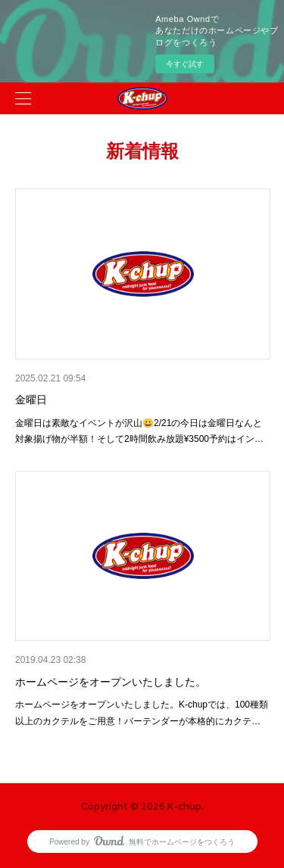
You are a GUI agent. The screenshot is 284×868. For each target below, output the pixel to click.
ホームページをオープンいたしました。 (111, 682)
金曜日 (31, 400)
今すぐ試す (185, 64)
